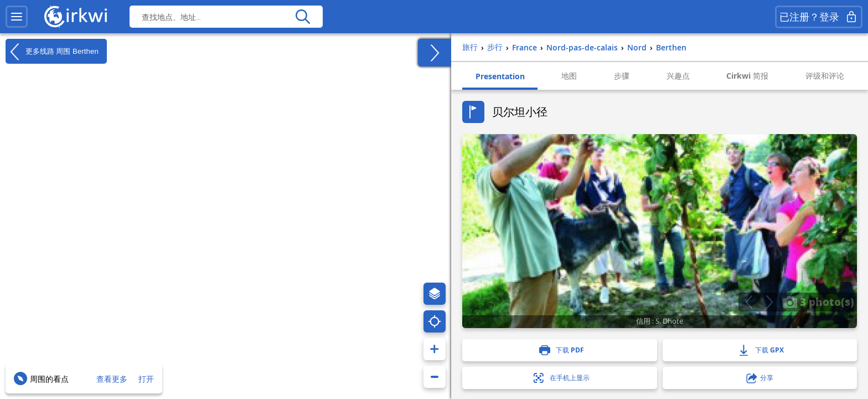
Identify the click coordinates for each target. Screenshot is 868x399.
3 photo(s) (818, 301)
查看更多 (112, 379)
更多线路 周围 (52, 52)
